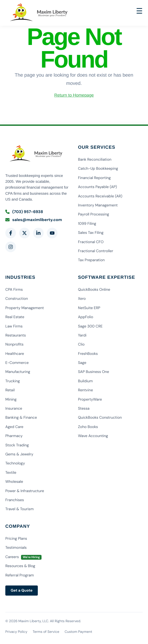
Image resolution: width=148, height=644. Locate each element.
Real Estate (15, 317)
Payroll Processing (94, 214)
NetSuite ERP (89, 308)
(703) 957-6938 (24, 212)
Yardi (82, 335)
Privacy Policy (16, 632)
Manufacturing (18, 372)
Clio (81, 344)
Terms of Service (46, 632)
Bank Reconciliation (95, 160)
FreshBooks (88, 354)
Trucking (13, 381)
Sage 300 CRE (90, 326)
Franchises (15, 500)
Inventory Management (98, 205)
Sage (82, 363)
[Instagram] (11, 247)
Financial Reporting (94, 178)
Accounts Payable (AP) (97, 187)
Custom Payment (79, 632)
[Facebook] (11, 233)
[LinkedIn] (38, 233)
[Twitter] (24, 233)
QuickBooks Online (94, 290)
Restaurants (16, 335)
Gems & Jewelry (19, 454)
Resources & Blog (20, 566)
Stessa (84, 409)
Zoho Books (88, 427)
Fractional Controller (96, 251)
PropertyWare (90, 400)
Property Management (25, 308)
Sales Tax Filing (91, 233)
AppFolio (86, 317)
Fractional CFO (91, 242)
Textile (11, 473)
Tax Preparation (91, 260)
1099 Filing (87, 224)
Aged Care (14, 427)
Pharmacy (14, 436)
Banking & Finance (21, 418)
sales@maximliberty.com (34, 220)
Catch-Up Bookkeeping (98, 169)
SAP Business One (94, 372)
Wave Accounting (93, 436)
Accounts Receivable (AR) (100, 196)
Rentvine (85, 390)
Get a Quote (22, 591)
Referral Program (20, 575)
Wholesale (14, 482)
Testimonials (16, 548)
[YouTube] (52, 233)
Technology (15, 463)
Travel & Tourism (19, 509)
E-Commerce (17, 363)
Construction (17, 299)
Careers (23, 557)
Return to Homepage (74, 95)
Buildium (85, 381)
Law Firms (14, 326)
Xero (82, 299)
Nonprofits (14, 344)
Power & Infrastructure (25, 491)
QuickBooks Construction (100, 418)
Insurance (14, 409)
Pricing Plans (16, 539)
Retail (10, 390)
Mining (11, 400)
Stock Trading (17, 445)
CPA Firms (14, 290)
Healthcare (15, 354)
